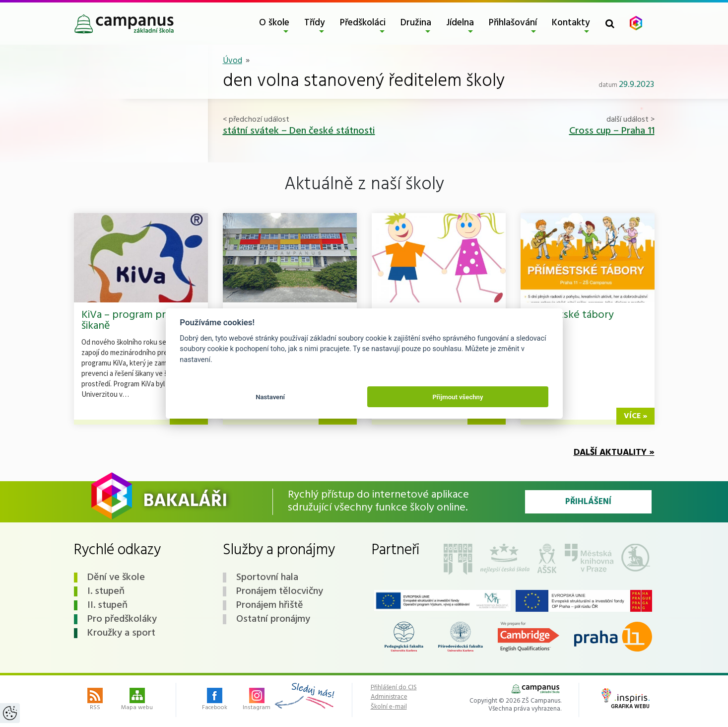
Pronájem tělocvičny (280, 591)
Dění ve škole (116, 578)
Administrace (389, 697)
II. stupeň (107, 605)
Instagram (257, 700)
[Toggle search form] (610, 24)
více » (635, 416)
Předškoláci (363, 23)
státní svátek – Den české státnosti (299, 131)
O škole (274, 23)
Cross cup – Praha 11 (612, 131)
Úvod (232, 61)
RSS (95, 700)
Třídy (315, 23)
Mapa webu (137, 700)
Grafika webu (626, 700)
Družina (416, 23)
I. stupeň (106, 591)
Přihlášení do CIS (394, 688)
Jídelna (460, 23)
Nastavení (270, 397)
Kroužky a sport (121, 633)
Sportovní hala (267, 578)
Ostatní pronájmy (273, 619)
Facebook (215, 700)
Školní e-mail (389, 707)
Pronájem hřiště (270, 605)
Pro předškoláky (122, 619)
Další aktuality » (614, 453)
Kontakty (571, 23)
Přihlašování (513, 23)
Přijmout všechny (458, 397)
